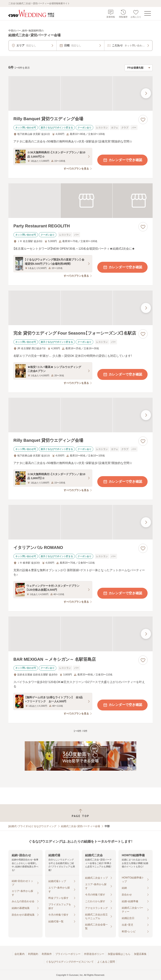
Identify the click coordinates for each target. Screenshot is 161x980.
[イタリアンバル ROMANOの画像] (80, 522)
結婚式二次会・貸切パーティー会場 (80, 826)
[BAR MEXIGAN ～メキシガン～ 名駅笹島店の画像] (80, 634)
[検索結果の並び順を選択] (139, 68)
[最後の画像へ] (146, 93)
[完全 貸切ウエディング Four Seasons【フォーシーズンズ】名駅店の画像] (80, 308)
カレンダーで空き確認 (122, 160)
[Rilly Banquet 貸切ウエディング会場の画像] (80, 93)
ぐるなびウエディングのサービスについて (70, 962)
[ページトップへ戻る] (80, 813)
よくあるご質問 (106, 962)
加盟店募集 (140, 954)
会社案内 (19, 954)
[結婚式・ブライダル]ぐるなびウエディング (32, 826)
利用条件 (47, 954)
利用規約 (33, 954)
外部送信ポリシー (94, 954)
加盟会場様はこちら (119, 954)
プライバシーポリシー (68, 954)
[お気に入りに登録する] (143, 120)
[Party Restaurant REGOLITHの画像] (80, 201)
